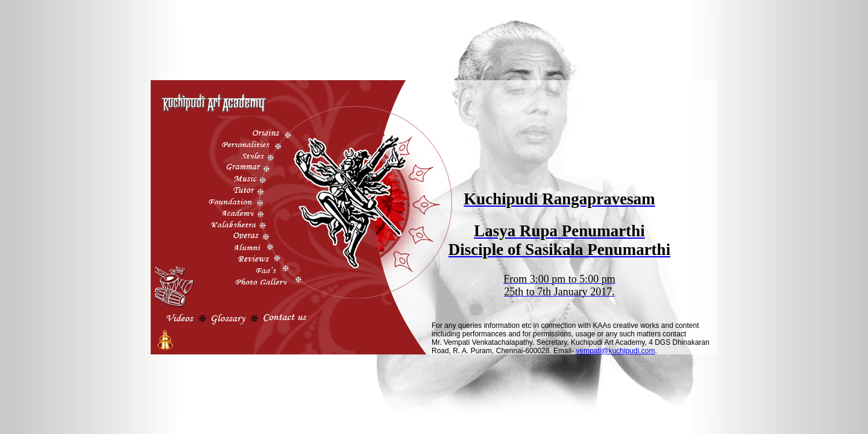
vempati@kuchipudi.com (615, 351)
